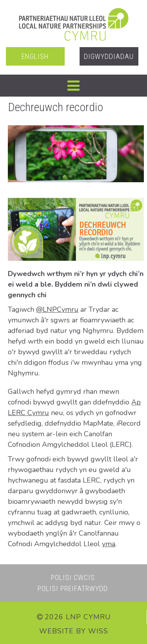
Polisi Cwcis (73, 577)
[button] (73, 86)
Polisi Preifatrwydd (73, 588)
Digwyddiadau (109, 56)
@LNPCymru (57, 309)
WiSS (98, 631)
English (35, 56)
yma (109, 544)
